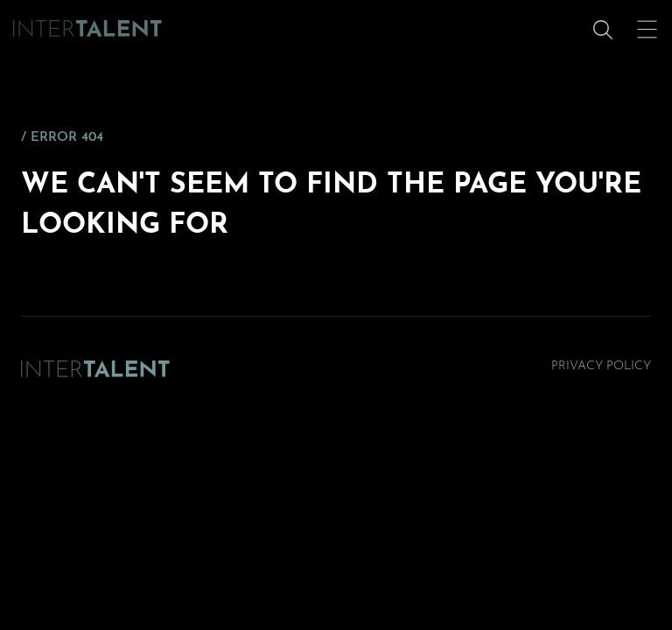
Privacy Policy (601, 366)
